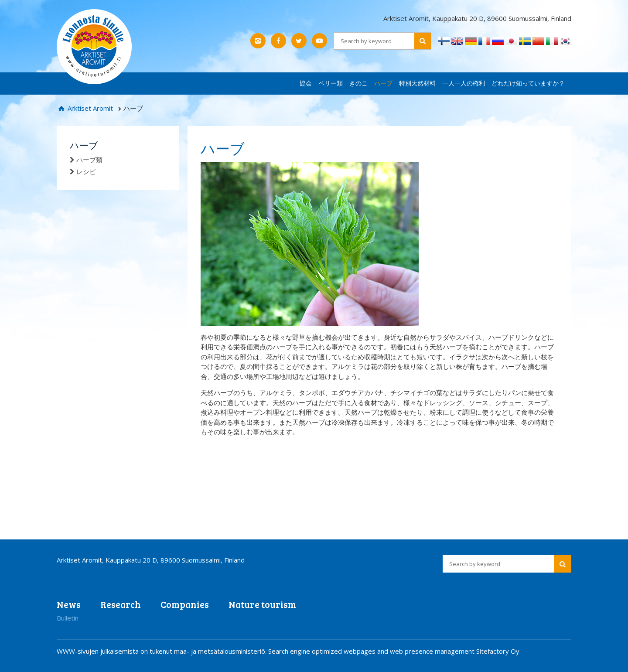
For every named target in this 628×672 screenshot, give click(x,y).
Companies (185, 604)
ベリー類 (331, 83)
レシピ (86, 171)
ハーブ (383, 83)
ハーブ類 (89, 160)
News (69, 604)
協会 (306, 83)
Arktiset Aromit (89, 108)
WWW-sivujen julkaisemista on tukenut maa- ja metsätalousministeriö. (162, 651)
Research (121, 604)
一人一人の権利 (464, 83)
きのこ (358, 83)
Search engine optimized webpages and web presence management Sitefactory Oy (394, 651)
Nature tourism (262, 604)
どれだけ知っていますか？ (528, 83)
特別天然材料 (417, 83)
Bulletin (68, 618)
